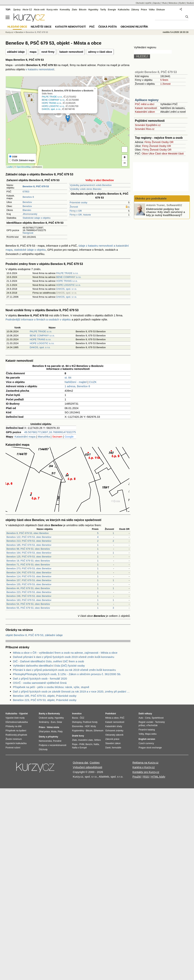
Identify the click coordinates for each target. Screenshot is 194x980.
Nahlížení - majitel (76, 382)
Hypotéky (93, 10)
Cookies (95, 763)
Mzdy (93, 726)
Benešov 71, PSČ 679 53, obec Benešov (28, 565)
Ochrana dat (80, 763)
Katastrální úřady (114, 726)
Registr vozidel (146, 722)
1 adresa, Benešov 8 (77, 386)
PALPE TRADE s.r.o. (52, 97)
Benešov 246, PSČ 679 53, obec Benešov (29, 596)
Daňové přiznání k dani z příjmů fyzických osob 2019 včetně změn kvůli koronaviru (64, 657)
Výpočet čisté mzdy (15, 718)
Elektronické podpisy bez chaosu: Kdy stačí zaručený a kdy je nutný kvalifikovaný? (166, 212)
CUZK (93, 382)
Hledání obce (17, 27)
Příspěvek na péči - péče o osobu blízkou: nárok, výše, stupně (51, 687)
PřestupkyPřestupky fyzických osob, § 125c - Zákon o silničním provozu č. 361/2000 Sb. (67, 674)
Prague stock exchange (150, 748)
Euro (53, 722)
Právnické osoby (78, 202)
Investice (77, 714)
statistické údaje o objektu (30, 250)
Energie (112, 10)
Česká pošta (108, 27)
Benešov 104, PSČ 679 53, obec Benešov (29, 573)
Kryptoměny (78, 731)
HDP (87, 726)
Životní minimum (14, 739)
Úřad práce (44, 732)
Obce (145, 154)
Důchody (43, 749)
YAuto (164, 3)
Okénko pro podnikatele (151, 198)
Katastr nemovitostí (146, 108)
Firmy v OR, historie (80, 215)
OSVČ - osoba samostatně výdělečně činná (40, 683)
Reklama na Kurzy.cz (145, 763)
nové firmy (48, 52)
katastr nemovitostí (71, 52)
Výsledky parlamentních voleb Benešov (91, 185)
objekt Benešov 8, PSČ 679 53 (156, 72)
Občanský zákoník (114, 735)
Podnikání (111, 714)
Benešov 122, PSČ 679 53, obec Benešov (29, 537)
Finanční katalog (147, 730)
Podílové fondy (90, 722)
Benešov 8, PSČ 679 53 (37, 32)
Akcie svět (39, 10)
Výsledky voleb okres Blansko (86, 189)
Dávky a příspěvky (48, 737)
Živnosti (74, 207)
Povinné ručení (13, 748)
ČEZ (82, 718)
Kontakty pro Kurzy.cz (146, 772)
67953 (26, 192)
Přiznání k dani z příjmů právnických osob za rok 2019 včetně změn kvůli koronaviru (64, 670)
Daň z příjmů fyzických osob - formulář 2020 (40, 679)
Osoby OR (167, 142)
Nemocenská (45, 741)
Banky (42, 714)
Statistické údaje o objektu (36, 218)
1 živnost (165, 84)
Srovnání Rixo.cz (145, 129)
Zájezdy (156, 3)
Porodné (57, 741)
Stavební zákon (113, 743)
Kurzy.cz (9, 32)
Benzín (89, 744)
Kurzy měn (52, 10)
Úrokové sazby (46, 718)
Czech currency (146, 743)
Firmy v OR (76, 211)
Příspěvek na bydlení (16, 731)
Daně (108, 748)
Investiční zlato (85, 740)
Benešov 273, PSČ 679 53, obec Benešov (29, 568)
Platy (60, 732)
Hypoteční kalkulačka (16, 743)
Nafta (96, 744)
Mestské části (176, 154)
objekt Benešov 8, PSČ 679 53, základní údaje (34, 635)
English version (147, 739)
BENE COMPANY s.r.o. (53, 100)
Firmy (148, 142)
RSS (146, 777)
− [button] (125, 163)
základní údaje (16, 52)
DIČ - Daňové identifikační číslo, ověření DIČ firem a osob (48, 661)
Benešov (27, 202)
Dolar (59, 722)
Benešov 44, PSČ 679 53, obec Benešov (28, 588)
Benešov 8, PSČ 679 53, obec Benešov (28, 533)
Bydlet (182, 3)
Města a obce (112, 718)
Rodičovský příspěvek (16, 735)
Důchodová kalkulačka (17, 722)
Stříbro (97, 740)
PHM (82, 744)
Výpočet (23, 714)
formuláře (116, 748)
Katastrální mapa (25, 437)
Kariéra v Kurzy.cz (144, 767)
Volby (141, 734)
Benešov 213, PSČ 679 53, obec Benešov (29, 541)
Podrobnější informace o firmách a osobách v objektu (38, 319)
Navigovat (28, 233)
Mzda (54, 732)
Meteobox (173, 3)
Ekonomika (78, 726)
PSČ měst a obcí (145, 104)
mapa (33, 52)
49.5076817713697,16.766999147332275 (50, 432)
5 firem (164, 80)
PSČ (92, 27)
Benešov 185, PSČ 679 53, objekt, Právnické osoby (45, 696)
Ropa (75, 744)
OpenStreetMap (24, 167)
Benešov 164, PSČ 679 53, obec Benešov (29, 553)
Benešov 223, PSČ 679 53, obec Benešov (29, 592)
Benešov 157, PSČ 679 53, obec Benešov (29, 580)
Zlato (75, 10)
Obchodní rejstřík (144, 3)
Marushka (44, 437)
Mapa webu (151, 734)
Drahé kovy (78, 736)
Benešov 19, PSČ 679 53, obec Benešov (28, 561)
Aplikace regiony (147, 100)
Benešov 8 (28, 197)
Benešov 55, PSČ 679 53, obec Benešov (28, 608)
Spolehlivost (158, 718)
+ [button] (125, 158)
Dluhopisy (77, 722)
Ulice (151, 154)
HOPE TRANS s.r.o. (52, 103)
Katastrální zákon (145, 112)
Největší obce (41, 27)
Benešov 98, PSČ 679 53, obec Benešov (28, 549)
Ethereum (98, 731)
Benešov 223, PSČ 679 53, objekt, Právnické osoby (45, 700)
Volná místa (53, 727)
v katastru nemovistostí (40, 69)
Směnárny (44, 722)
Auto (141, 718)
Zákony (135, 10)
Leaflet (10, 167)
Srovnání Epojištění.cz (148, 125)
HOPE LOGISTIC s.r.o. (53, 106)
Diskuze (161, 10)
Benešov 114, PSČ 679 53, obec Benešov (29, 576)
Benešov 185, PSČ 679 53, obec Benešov (29, 545)
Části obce (161, 154)
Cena (148, 718)
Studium (190, 3)
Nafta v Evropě (79, 748)
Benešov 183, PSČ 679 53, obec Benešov (29, 600)
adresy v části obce (100, 52)
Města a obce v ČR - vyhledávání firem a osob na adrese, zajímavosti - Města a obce (65, 653)
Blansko (27, 210)
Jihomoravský (30, 214)
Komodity (65, 10)
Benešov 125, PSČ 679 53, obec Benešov (29, 557)
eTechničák (152, 725)
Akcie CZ (27, 10)
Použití (137, 777)
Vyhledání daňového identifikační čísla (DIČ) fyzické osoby (49, 666)
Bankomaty (54, 714)
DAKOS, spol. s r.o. (51, 109)
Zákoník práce (112, 739)
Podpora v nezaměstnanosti (53, 745)
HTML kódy (158, 777)
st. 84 (68, 378)
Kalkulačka (124, 10)
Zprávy (17, 10)
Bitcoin (83, 10)
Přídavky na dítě (14, 726)
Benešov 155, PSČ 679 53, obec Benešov (29, 584)
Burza (75, 718)
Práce (144, 10)
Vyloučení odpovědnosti (87, 767)
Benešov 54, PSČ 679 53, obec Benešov (28, 604)
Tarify (103, 10)
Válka (152, 10)
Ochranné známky (114, 731)
